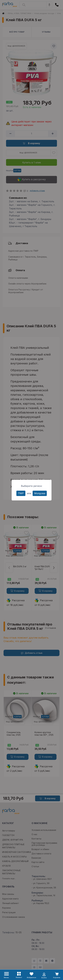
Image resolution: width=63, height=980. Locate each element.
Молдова (40, 493)
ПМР (21, 493)
